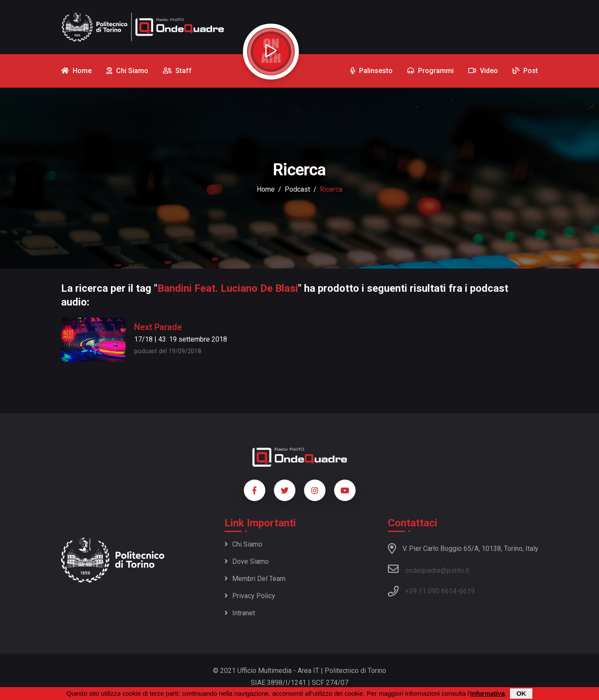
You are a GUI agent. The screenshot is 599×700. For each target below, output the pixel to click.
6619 (467, 591)
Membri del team (255, 579)
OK (521, 693)
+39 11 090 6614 (431, 591)
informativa (487, 693)
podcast (297, 189)
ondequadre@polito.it (429, 569)
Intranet (240, 613)
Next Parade (158, 327)
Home (266, 189)
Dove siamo (247, 561)
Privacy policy (250, 596)
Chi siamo (243, 544)
